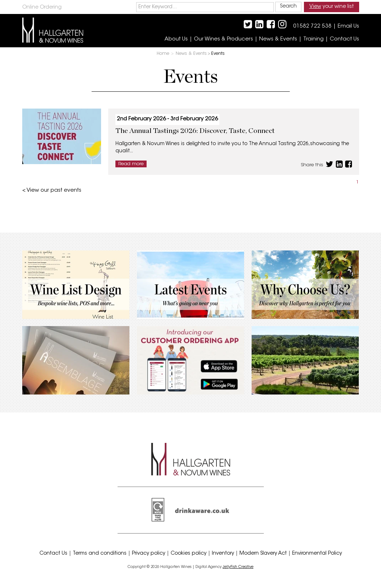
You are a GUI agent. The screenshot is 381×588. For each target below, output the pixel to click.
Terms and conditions (100, 554)
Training (313, 39)
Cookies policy (189, 554)
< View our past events (52, 190)
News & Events (278, 39)
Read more (131, 164)
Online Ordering (42, 8)
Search (288, 6)
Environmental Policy (317, 554)
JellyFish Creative (238, 567)
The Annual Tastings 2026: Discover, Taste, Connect (195, 131)
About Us (176, 39)
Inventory (223, 554)
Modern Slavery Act (263, 554)
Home (163, 54)
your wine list (332, 7)
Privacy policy (149, 554)
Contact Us (344, 39)
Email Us (348, 26)
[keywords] (205, 7)
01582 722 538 (312, 26)
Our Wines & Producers (223, 39)
